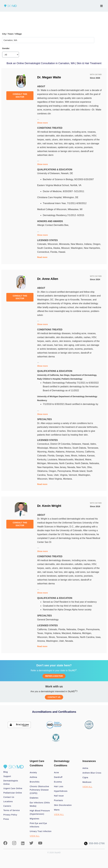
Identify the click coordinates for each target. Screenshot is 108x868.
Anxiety (33, 773)
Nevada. (69, 641)
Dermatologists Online (11, 782)
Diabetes (34, 798)
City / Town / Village (12, 34)
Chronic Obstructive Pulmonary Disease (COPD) (40, 790)
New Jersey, (61, 467)
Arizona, (81, 452)
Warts (57, 810)
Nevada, (72, 467)
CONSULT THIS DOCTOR (20, 95)
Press (6, 819)
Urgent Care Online (13, 788)
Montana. (68, 479)
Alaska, (57, 248)
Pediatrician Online (13, 793)
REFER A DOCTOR (54, 676)
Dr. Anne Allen (48, 279)
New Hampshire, (92, 248)
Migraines (35, 819)
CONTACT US (54, 697)
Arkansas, (71, 452)
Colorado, (42, 244)
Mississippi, (43, 448)
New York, (82, 467)
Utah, (57, 475)
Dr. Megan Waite (49, 77)
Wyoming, (42, 452)
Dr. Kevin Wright (49, 506)
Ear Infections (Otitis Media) (40, 804)
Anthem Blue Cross (92, 773)
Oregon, (97, 244)
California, (90, 452)
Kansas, (91, 456)
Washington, (77, 248)
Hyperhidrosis (61, 791)
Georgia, (60, 456)
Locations (8, 801)
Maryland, (80, 460)
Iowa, (68, 456)
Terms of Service (12, 810)
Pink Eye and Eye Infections (38, 825)
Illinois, (75, 456)
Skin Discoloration (63, 805)
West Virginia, (56, 479)
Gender (6, 48)
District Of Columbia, (61, 444)
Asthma (33, 777)
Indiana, (89, 244)
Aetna (85, 768)
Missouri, (66, 248)
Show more (42, 123)
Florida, (54, 252)
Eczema (58, 782)
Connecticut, (44, 252)
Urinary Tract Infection (41, 831)
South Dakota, (80, 448)
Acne (56, 773)
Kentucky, (42, 460)
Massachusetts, (67, 460)
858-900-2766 (94, 843)
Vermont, (73, 475)
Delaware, (77, 444)
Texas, (50, 475)
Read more (42, 257)
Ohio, (90, 467)
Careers (7, 806)
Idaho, (93, 444)
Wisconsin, (53, 244)
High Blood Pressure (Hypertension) (40, 812)
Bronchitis (35, 782)
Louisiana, (53, 460)
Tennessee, (93, 448)
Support (7, 776)
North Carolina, (67, 463)
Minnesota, (65, 244)
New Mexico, (77, 244)
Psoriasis (58, 800)
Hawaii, (86, 444)
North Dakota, (82, 463)
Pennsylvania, (65, 471)
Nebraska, (94, 463)
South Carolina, (45, 248)
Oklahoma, (43, 471)
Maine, (89, 460)
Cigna (85, 777)
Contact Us (9, 797)
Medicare (87, 782)
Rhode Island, (79, 471)
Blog (6, 772)
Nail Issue (59, 796)
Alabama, (61, 452)
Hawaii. (62, 252)
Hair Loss (59, 786)
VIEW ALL (35, 836)
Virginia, (64, 475)
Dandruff (58, 777)
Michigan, (42, 463)
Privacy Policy (10, 815)
